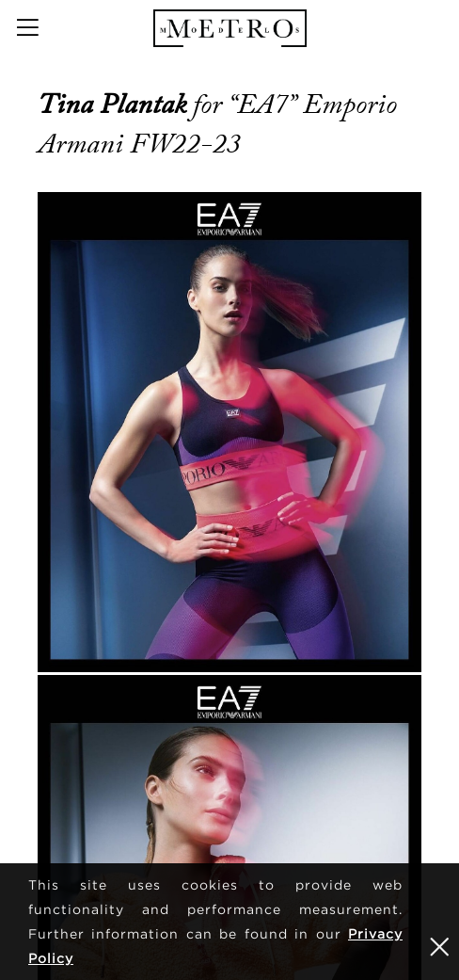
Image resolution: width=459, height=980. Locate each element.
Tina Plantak (115, 104)
